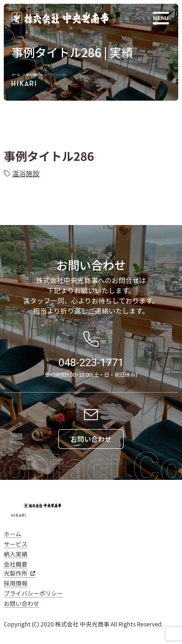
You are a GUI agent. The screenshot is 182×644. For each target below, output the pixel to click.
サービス (16, 544)
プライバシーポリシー (33, 593)
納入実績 (32, 74)
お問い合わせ (22, 603)
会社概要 (16, 564)
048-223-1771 (91, 363)
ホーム (16, 74)
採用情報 (16, 583)
